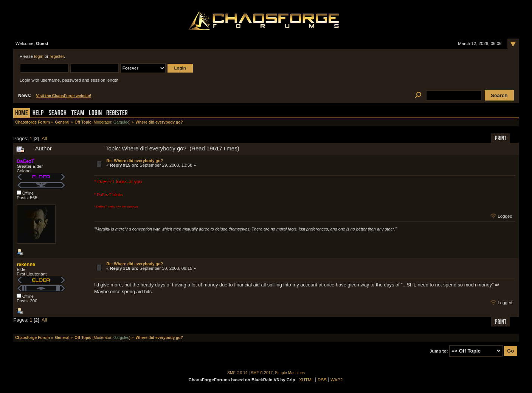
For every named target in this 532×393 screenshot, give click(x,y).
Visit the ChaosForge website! (64, 96)
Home (22, 114)
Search (57, 114)
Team (78, 114)
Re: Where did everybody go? (135, 161)
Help (38, 114)
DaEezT (25, 161)
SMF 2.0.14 (237, 373)
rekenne (26, 264)
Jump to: (439, 351)
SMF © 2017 (262, 373)
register (57, 56)
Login (95, 114)
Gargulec (121, 122)
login (39, 56)
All (44, 138)
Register (117, 114)
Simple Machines (290, 373)
